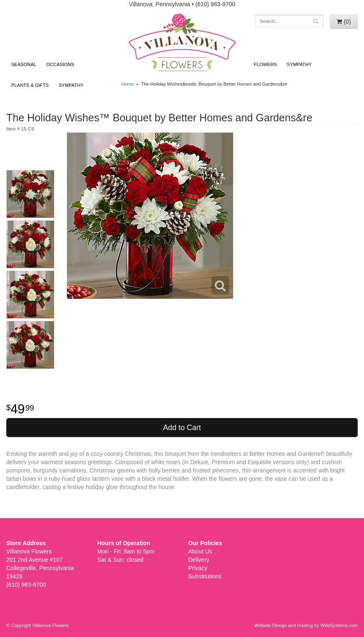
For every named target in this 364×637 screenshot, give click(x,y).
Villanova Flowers (182, 42)
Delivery (199, 560)
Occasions (60, 64)
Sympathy (71, 85)
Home (128, 84)
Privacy (198, 568)
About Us (200, 551)
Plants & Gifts (30, 85)
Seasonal (24, 64)
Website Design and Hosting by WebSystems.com (306, 625)
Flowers (265, 64)
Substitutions (205, 576)
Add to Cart (182, 428)
